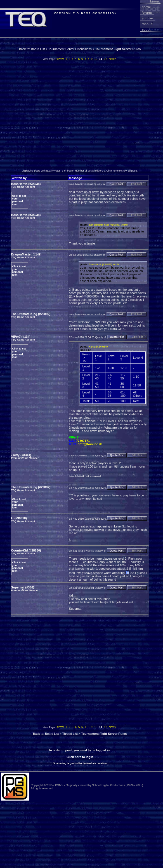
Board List (38, 49)
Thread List (70, 734)
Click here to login (80, 757)
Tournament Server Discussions (70, 49)
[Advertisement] (52, 116)
